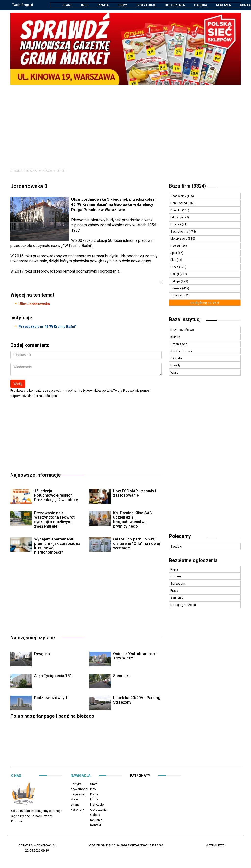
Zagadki (176, 547)
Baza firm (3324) (187, 186)
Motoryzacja (179, 239)
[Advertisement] (125, 122)
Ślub (174, 260)
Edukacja (177, 218)
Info (85, 5)
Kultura (175, 337)
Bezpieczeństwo (182, 330)
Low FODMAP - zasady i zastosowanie (135, 493)
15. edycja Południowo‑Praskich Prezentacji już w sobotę (56, 496)
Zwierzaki (177, 296)
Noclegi (176, 246)
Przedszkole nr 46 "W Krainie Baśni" (47, 327)
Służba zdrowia (181, 351)
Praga (103, 5)
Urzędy (175, 366)
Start (67, 5)
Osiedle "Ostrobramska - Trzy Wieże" (135, 656)
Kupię (174, 569)
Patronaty (77, 810)
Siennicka (122, 676)
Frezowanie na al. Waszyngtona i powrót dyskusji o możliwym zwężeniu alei (54, 520)
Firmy (122, 5)
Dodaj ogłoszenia (183, 605)
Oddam (176, 577)
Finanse (176, 225)
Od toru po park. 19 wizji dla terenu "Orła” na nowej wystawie (137, 544)
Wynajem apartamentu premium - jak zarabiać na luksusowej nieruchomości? (57, 546)
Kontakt (96, 825)
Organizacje (179, 344)
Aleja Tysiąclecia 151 (53, 676)
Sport (174, 253)
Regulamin (78, 794)
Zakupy (176, 282)
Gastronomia (180, 232)
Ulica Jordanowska (34, 304)
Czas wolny (179, 196)
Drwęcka (42, 654)
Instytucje (146, 5)
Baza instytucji (185, 320)
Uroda (175, 267)
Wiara (174, 373)
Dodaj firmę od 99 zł (205, 303)
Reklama (224, 5)
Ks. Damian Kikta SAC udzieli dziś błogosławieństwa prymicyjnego (133, 520)
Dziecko (176, 211)
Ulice (61, 171)
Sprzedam (178, 584)
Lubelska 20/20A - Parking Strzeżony (137, 700)
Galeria (201, 5)
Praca (174, 591)
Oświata (176, 358)
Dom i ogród (179, 203)
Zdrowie (176, 289)
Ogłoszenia (175, 5)
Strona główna (24, 171)
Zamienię (177, 598)
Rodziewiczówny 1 (51, 698)
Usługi (175, 274)
